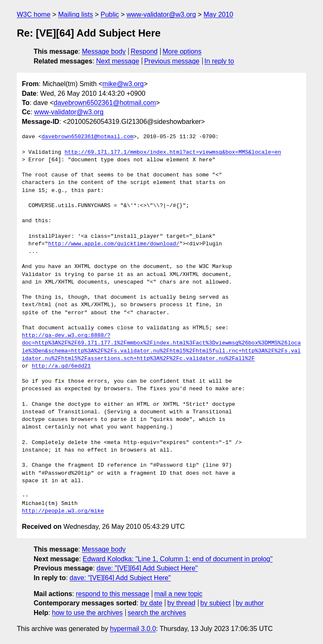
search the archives (157, 613)
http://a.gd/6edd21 (61, 366)
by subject (215, 603)
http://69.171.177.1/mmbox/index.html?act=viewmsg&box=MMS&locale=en (173, 152)
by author (250, 603)
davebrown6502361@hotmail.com (105, 103)
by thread (181, 603)
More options (182, 51)
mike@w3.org (123, 84)
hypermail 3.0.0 (133, 629)
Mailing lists (75, 14)
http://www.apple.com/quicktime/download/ (114, 244)
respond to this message (112, 594)
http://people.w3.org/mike (63, 511)
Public (110, 14)
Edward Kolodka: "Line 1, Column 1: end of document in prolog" (178, 559)
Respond (144, 51)
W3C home (34, 14)
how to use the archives (87, 613)
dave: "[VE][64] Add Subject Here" (147, 568)
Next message (118, 61)
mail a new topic (179, 594)
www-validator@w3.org (161, 14)
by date (151, 603)
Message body (104, 51)
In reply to (219, 61)
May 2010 (218, 14)
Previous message (172, 61)
